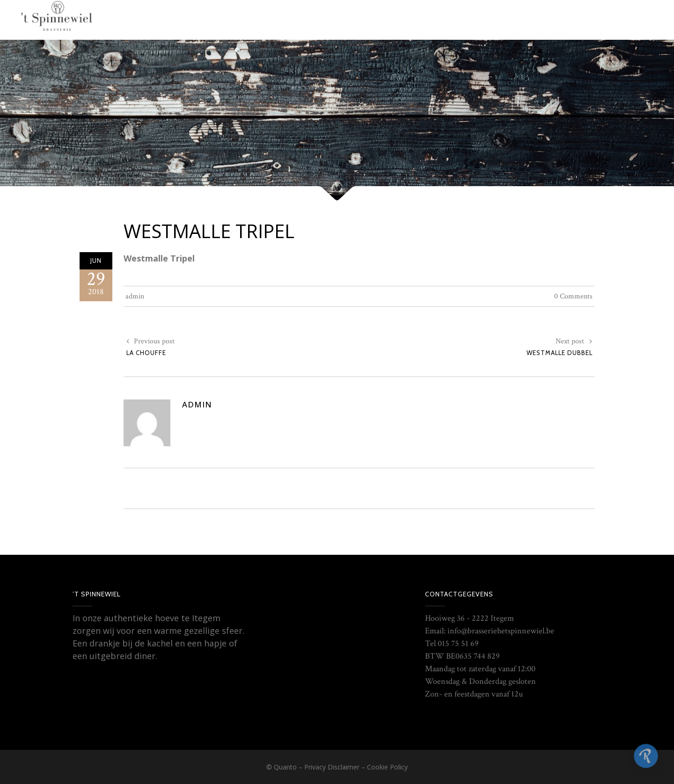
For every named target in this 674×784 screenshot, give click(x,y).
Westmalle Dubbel (560, 353)
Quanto (285, 767)
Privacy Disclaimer (332, 767)
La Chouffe (146, 353)
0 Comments (573, 296)
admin (135, 296)
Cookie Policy (387, 767)
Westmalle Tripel (209, 231)
